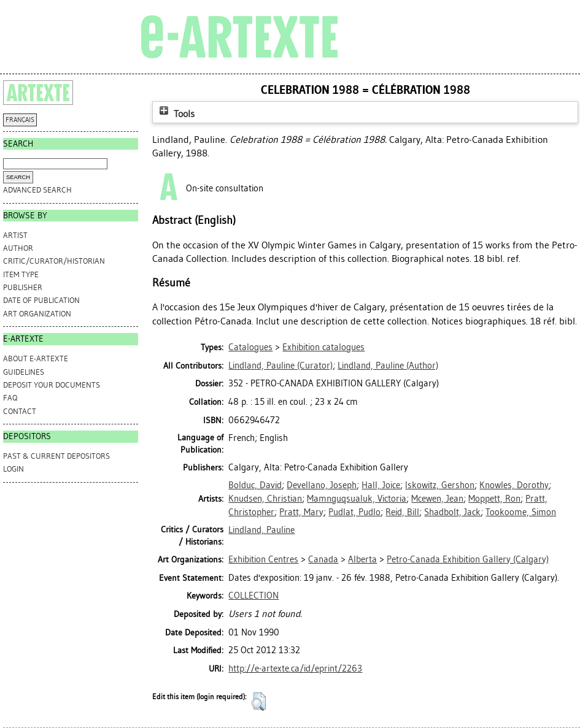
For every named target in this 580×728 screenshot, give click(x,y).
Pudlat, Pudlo (354, 512)
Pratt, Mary (301, 512)
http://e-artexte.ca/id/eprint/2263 (295, 669)
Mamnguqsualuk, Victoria (357, 499)
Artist (15, 235)
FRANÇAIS (20, 120)
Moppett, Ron (494, 499)
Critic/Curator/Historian (54, 261)
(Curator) (280, 366)
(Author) (388, 366)
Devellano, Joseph (322, 485)
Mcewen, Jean (437, 499)
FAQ (10, 398)
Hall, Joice (381, 485)
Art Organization (37, 314)
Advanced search (37, 190)
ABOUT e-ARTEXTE (36, 358)
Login (14, 469)
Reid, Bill (402, 512)
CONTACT (20, 411)
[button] (259, 702)
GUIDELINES (24, 372)
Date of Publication (41, 300)
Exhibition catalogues (323, 347)
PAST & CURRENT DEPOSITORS (56, 456)
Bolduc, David (255, 485)
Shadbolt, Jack (452, 512)
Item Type (21, 274)
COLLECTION (253, 596)
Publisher (23, 287)
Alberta (362, 559)
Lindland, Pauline (261, 530)
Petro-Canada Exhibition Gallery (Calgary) (468, 559)
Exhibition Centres (263, 559)
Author (18, 248)
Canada (323, 559)
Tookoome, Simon (521, 512)
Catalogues (250, 347)
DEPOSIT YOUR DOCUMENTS (52, 385)
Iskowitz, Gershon (440, 485)
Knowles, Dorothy (514, 485)
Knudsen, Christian (265, 499)
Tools (176, 114)
